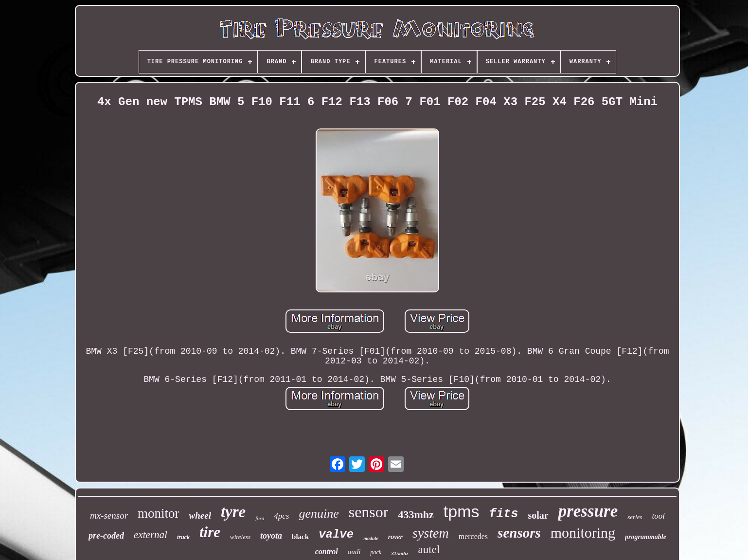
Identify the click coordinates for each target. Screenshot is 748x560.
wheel (200, 515)
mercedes (473, 536)
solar (538, 515)
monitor (159, 513)
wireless (240, 537)
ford (260, 518)
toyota (271, 536)
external (151, 535)
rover (395, 537)
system (431, 533)
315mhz (400, 553)
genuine (319, 514)
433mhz (416, 515)
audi (354, 552)
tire (210, 532)
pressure (588, 511)
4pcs (281, 516)
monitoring (583, 533)
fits (503, 514)
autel (429, 550)
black (300, 537)
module (371, 538)
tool (659, 516)
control (327, 551)
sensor (369, 512)
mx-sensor (109, 515)
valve (336, 534)
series (635, 517)
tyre (233, 512)
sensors (519, 533)
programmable (646, 537)
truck (183, 537)
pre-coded (106, 536)
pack (376, 552)
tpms (462, 511)
